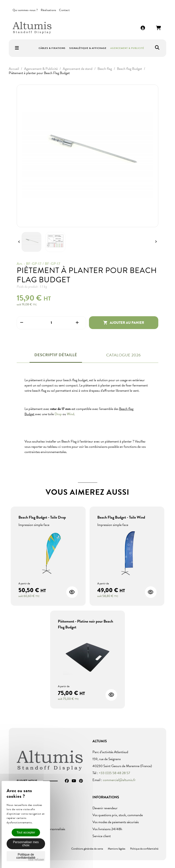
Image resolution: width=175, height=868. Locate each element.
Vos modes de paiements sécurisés (116, 822)
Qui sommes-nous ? (25, 10)
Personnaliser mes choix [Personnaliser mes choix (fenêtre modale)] (26, 844)
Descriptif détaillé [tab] (56, 355)
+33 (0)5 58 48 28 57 (114, 773)
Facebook (67, 781)
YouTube (74, 781)
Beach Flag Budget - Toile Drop (42, 517)
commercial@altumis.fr (119, 780)
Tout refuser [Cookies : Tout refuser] (36, 860)
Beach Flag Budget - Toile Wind (121, 517)
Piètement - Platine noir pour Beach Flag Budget (85, 624)
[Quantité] (51, 323)
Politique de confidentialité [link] (26, 856)
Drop (58, 414)
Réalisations (48, 10)
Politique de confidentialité (144, 849)
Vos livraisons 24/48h (107, 829)
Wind (71, 414)
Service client (102, 836)
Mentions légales (117, 849)
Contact (64, 10)
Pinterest (81, 781)
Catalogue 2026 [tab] (124, 355)
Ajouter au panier (124, 323)
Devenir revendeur (105, 808)
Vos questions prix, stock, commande (118, 815)
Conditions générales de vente (87, 849)
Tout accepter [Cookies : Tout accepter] (26, 832)
